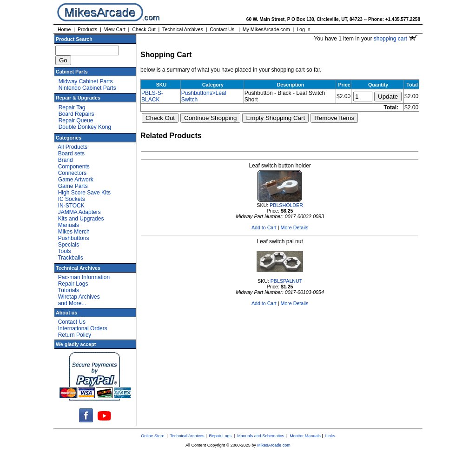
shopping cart (396, 39)
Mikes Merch (74, 232)
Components (74, 167)
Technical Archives (183, 29)
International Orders (83, 328)
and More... (72, 303)
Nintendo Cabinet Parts (87, 88)
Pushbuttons (74, 238)
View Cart (115, 29)
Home (64, 29)
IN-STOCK (71, 206)
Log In (304, 29)
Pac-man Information (84, 277)
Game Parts (73, 186)
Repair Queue (76, 120)
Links (330, 436)
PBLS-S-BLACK (152, 96)
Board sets (71, 154)
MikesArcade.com (274, 445)
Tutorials (68, 290)
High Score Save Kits (84, 193)
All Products (73, 147)
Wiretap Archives (79, 297)
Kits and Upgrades (81, 219)
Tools (64, 251)
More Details (295, 227)
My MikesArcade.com (266, 29)
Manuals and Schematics (261, 436)
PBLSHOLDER (286, 205)
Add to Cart (264, 227)
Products (87, 29)
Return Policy (75, 335)
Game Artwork (76, 180)
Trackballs (70, 258)
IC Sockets (72, 199)
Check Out (144, 29)
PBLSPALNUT (287, 281)
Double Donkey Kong (85, 127)
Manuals (69, 225)
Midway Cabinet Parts (86, 81)
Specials (69, 245)
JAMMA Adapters (79, 212)
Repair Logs (73, 284)
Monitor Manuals (305, 436)
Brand (66, 160)
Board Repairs (76, 114)
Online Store (152, 436)
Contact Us (222, 29)
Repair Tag (72, 107)
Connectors (72, 173)
